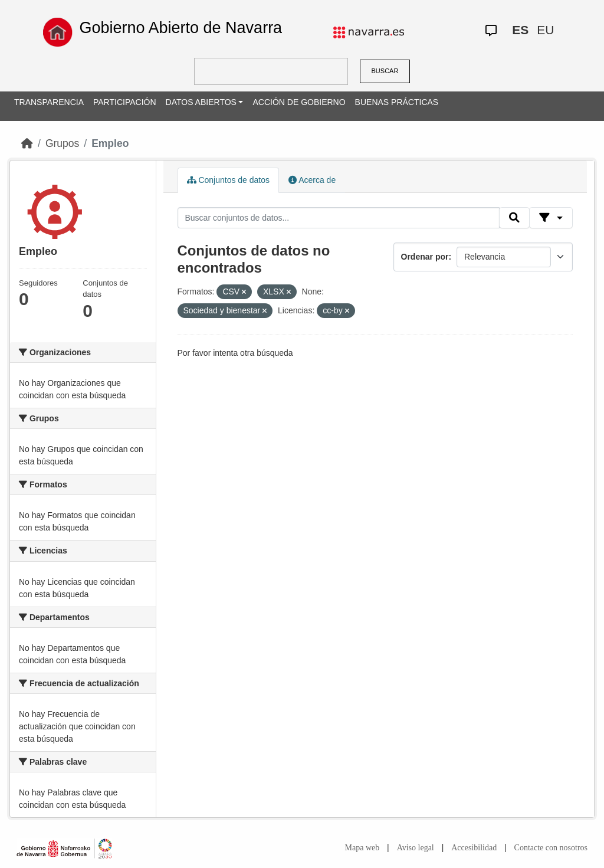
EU (545, 30)
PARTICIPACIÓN (125, 102)
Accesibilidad (474, 848)
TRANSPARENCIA (49, 102)
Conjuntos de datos (229, 180)
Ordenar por (425, 257)
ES (520, 30)
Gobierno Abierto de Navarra (180, 28)
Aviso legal (416, 848)
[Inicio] (27, 143)
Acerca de (312, 180)
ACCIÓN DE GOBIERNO (299, 102)
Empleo (110, 143)
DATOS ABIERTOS (201, 102)
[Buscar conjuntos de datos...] (339, 218)
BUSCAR (385, 71)
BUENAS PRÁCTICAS (397, 102)
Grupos (62, 143)
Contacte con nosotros (551, 848)
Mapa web (362, 848)
